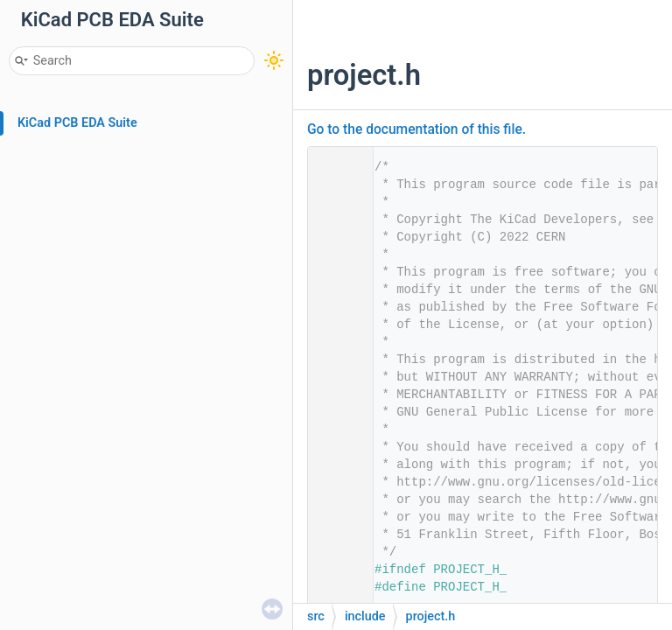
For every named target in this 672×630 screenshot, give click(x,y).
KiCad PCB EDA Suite (77, 123)
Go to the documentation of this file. (416, 129)
